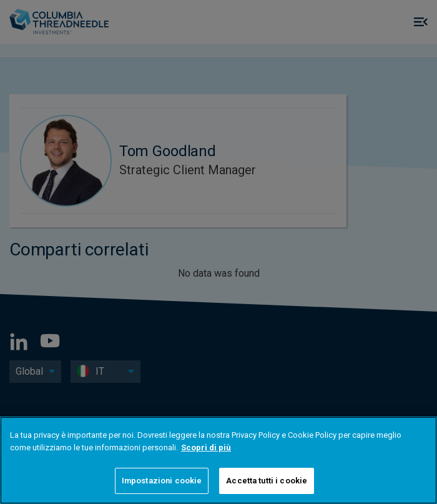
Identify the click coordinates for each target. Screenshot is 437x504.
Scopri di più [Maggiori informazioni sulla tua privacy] (206, 447)
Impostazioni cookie (162, 481)
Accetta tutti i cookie (267, 481)
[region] (219, 460)
